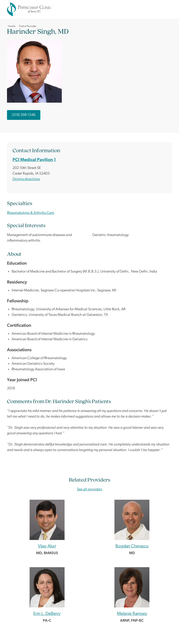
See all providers (89, 489)
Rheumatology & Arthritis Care (31, 213)
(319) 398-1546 (24, 115)
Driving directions (26, 179)
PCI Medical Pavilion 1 (34, 160)
